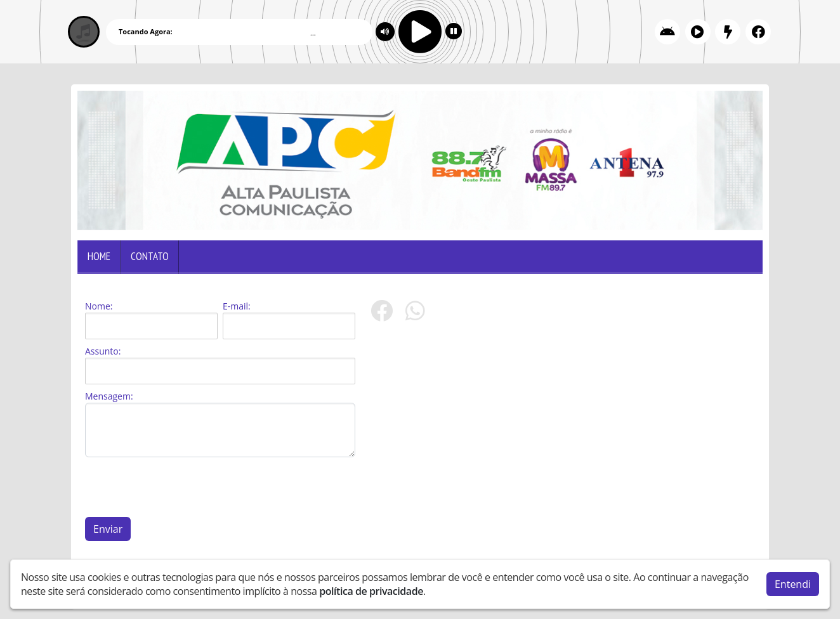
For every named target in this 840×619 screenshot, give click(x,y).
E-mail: (237, 306)
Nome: (99, 306)
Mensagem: (109, 396)
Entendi (793, 583)
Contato (150, 256)
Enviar (108, 529)
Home (99, 256)
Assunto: (103, 351)
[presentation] (181, 487)
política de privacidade (371, 590)
